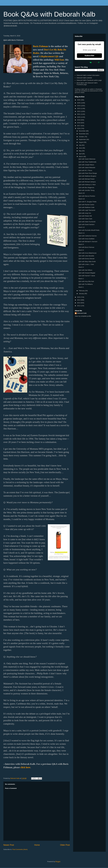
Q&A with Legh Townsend (87, 210)
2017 (79, 126)
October (82, 137)
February (82, 291)
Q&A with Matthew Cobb (86, 207)
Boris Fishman (40, 46)
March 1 (81, 287)
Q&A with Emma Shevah (86, 259)
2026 (79, 100)
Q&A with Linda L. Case (86, 264)
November (82, 134)
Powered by (89, 62)
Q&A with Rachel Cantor (86, 205)
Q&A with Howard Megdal (87, 273)
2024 (79, 106)
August (81, 142)
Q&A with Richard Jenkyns (87, 182)
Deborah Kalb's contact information (88, 75)
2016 (79, 128)
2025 (79, 103)
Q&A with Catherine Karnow (87, 236)
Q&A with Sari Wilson (85, 270)
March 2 (81, 279)
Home (37, 845)
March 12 (81, 227)
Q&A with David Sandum (86, 224)
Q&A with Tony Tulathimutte (87, 162)
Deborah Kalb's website (84, 78)
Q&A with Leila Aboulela (86, 256)
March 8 (81, 250)
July (80, 145)
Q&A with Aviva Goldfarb (86, 239)
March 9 (81, 244)
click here (25, 767)
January (82, 294)
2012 (79, 306)
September (83, 139)
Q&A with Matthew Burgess (87, 176)
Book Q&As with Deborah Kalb (49, 14)
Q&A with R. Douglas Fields (87, 202)
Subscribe (89, 56)
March (81, 157)
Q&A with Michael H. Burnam (88, 242)
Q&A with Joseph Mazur (86, 165)
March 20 (81, 193)
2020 (79, 117)
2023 (79, 108)
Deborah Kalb (82, 313)
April (81, 154)
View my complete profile (83, 316)
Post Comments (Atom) (20, 849)
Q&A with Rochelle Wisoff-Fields (89, 230)
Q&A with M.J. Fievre (85, 170)
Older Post (65, 845)
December (82, 131)
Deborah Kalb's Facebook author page (89, 80)
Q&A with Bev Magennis (86, 188)
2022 (79, 111)
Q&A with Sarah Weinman (87, 159)
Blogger (58, 862)
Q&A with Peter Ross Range (88, 173)
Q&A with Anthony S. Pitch (87, 185)
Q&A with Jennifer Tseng (86, 190)
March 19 (81, 199)
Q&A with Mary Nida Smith (87, 262)
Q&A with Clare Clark (85, 219)
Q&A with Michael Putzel (86, 179)
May (80, 151)
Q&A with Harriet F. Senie (87, 276)
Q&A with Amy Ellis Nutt (86, 281)
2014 (79, 300)
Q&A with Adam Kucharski (87, 222)
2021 (79, 114)
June (81, 148)
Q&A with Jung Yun (85, 213)
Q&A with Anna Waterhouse (87, 253)
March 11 (81, 233)
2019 (79, 120)
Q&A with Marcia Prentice (87, 196)
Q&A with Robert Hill (85, 216)
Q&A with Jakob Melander (87, 168)
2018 (79, 123)
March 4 (81, 267)
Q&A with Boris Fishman (86, 247)
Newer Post (9, 845)
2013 (79, 303)
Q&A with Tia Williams (85, 284)
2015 (79, 297)
